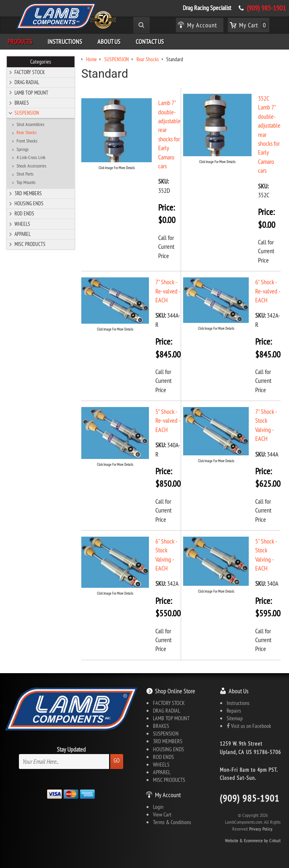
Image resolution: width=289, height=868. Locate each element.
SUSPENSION (27, 113)
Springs (23, 149)
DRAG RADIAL (27, 82)
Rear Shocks (27, 132)
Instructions (65, 41)
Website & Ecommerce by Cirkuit (253, 840)
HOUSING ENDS (29, 203)
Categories (41, 62)
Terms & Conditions (172, 822)
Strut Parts (25, 174)
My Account (168, 795)
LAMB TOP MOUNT (31, 93)
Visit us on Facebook (249, 726)
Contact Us (150, 41)
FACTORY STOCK (30, 72)
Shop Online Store (175, 691)
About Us (109, 41)
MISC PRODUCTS (30, 244)
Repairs (234, 711)
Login (158, 807)
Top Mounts (26, 182)
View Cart (162, 814)
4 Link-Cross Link (31, 157)
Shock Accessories (31, 166)
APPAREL (23, 234)
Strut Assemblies (30, 124)
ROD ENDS (24, 213)
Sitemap (235, 718)
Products (20, 41)
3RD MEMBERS (28, 193)
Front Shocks (27, 141)
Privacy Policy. (261, 829)
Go (117, 760)
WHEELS (22, 224)
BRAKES (22, 103)
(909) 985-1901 (266, 8)
